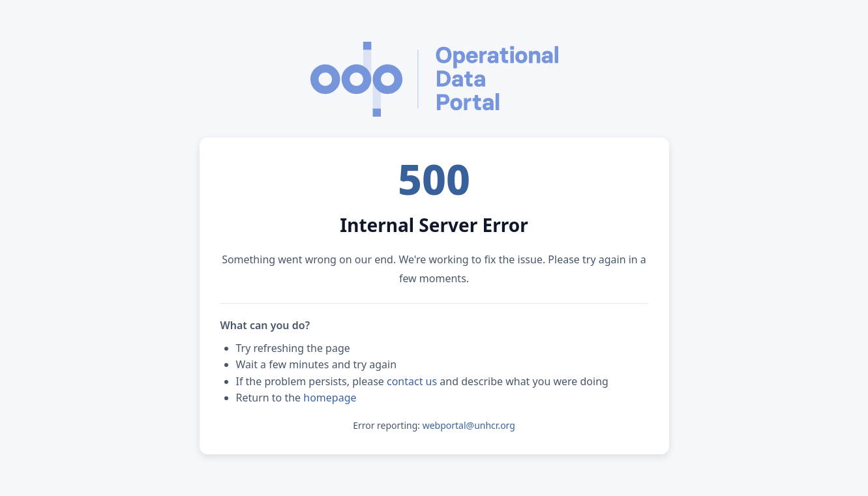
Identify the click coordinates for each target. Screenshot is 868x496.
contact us (412, 381)
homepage (330, 398)
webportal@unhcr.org (469, 425)
